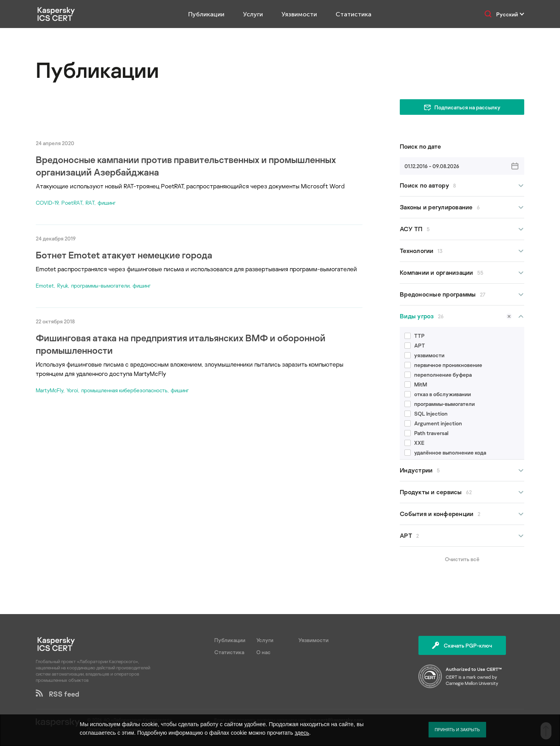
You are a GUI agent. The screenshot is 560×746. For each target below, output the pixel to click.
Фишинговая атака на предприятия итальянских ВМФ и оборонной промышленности (181, 344)
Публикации (206, 14)
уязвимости (424, 355)
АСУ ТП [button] (462, 229)
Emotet (45, 285)
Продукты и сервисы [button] (462, 492)
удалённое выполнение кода (445, 452)
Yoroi (72, 390)
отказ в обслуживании (438, 394)
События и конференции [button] (462, 514)
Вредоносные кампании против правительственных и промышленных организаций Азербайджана (186, 166)
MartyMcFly (50, 390)
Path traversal (426, 433)
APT (415, 345)
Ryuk (63, 285)
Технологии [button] (462, 251)
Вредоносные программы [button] (462, 294)
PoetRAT (72, 203)
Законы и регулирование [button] (462, 207)
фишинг (107, 203)
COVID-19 (47, 203)
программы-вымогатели (100, 285)
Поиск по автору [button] (462, 185)
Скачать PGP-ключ (462, 645)
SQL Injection (426, 413)
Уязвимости (299, 14)
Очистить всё (462, 559)
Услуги (253, 14)
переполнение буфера (438, 375)
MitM (416, 384)
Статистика (353, 14)
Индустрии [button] (462, 470)
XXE (414, 443)
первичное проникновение (443, 365)
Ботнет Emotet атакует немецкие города (124, 255)
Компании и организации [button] (462, 273)
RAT (90, 203)
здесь (302, 733)
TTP (415, 336)
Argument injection (433, 423)
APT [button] (462, 536)
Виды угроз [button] (462, 316)
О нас (263, 652)
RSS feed (58, 694)
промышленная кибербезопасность (124, 390)
